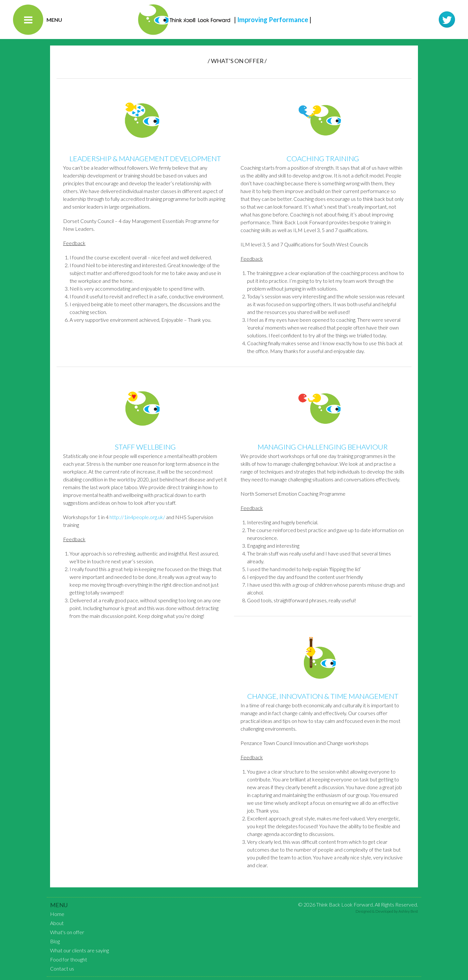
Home (57, 914)
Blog (55, 941)
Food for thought (69, 959)
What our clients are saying (79, 950)
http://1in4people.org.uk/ (137, 517)
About (57, 923)
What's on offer (67, 932)
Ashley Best (408, 911)
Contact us (62, 968)
